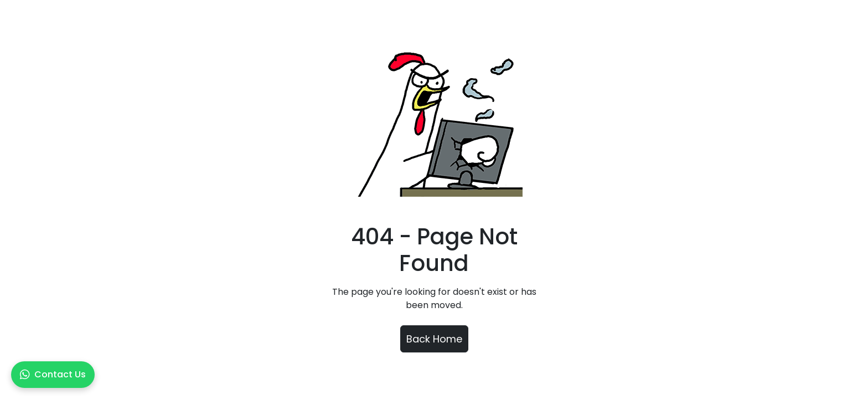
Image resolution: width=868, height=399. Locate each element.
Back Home (434, 339)
